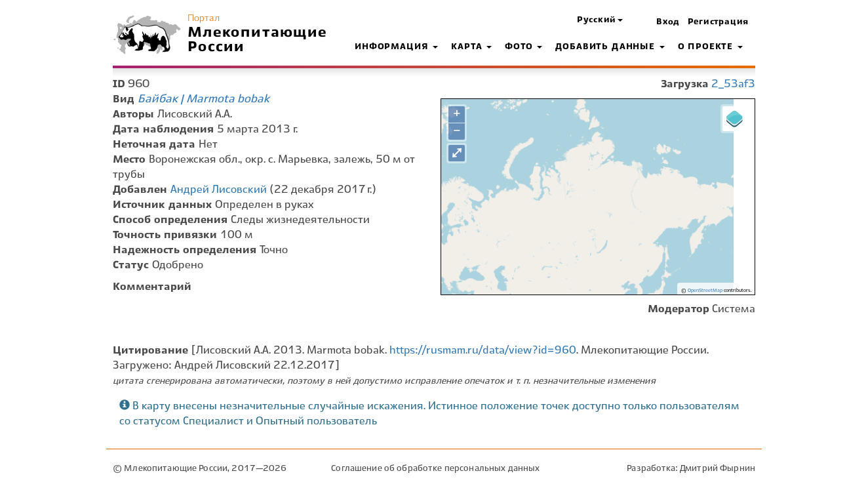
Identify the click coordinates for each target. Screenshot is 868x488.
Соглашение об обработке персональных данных (435, 469)
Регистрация (718, 22)
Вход (668, 22)
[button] (600, 21)
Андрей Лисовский (219, 190)
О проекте (710, 47)
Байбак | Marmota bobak (204, 99)
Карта (471, 47)
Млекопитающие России (258, 40)
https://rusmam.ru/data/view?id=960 (483, 351)
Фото (523, 47)
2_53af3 (733, 84)
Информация (396, 47)
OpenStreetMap (705, 291)
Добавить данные (610, 47)
